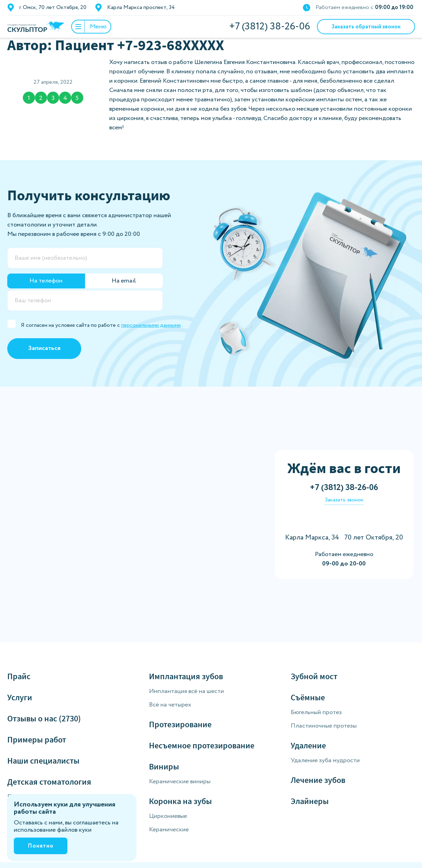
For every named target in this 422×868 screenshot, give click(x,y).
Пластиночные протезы (324, 726)
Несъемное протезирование (202, 745)
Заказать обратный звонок (366, 27)
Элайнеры (310, 801)
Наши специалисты (43, 761)
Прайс (19, 676)
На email (124, 281)
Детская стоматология (49, 782)
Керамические (169, 830)
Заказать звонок (344, 500)
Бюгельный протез (316, 712)
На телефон (46, 281)
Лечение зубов (318, 780)
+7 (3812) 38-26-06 (270, 27)
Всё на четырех (170, 705)
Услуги (20, 697)
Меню (89, 27)
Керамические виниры (180, 782)
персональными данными (151, 325)
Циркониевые (168, 816)
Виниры (164, 767)
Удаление (308, 745)
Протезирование (180, 724)
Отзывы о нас (44, 718)
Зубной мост (314, 676)
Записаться (44, 348)
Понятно (41, 846)
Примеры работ (37, 740)
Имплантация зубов (186, 676)
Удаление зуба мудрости (325, 760)
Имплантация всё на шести (186, 691)
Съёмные (308, 697)
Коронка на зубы (180, 801)
